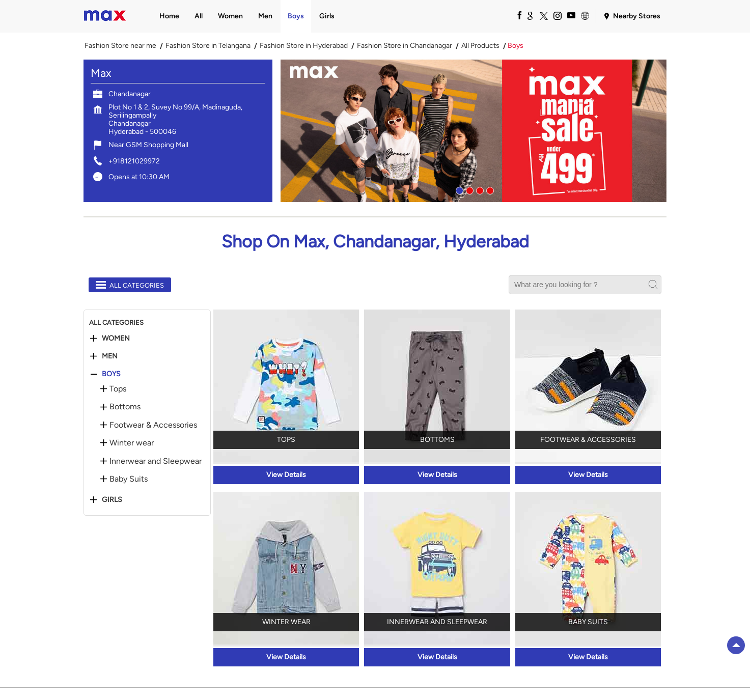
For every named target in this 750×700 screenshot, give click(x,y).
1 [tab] (458, 189)
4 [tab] (489, 189)
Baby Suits (129, 479)
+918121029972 (134, 161)
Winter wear (132, 443)
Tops (118, 389)
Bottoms (125, 407)
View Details (286, 475)
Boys (111, 374)
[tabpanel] (474, 131)
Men (110, 356)
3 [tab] (479, 189)
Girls (112, 500)
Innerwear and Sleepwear (156, 461)
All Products (480, 46)
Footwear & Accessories (153, 425)
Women (116, 339)
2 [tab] (468, 189)
